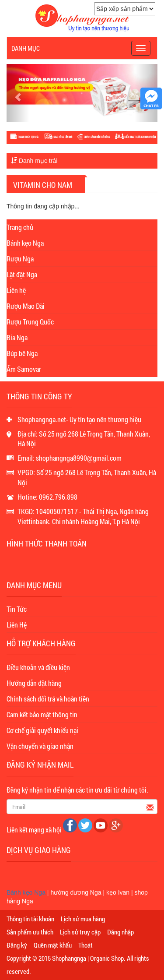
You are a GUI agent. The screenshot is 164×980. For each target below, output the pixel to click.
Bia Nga (17, 337)
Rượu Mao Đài (26, 306)
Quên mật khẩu (53, 945)
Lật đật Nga (22, 274)
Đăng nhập (120, 932)
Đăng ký (17, 945)
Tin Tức (17, 609)
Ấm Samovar (24, 369)
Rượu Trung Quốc (30, 322)
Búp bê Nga (22, 353)
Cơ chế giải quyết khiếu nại (42, 730)
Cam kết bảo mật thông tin (42, 714)
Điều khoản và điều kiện (38, 667)
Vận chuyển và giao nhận (40, 746)
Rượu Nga (20, 259)
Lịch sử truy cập (80, 932)
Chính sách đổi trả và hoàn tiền (48, 699)
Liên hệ (16, 290)
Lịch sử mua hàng (83, 919)
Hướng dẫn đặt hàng (34, 683)
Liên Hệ (17, 625)
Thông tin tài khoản (30, 919)
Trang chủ (20, 227)
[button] (18, 93)
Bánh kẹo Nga (25, 243)
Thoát (85, 945)
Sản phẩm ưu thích (30, 932)
